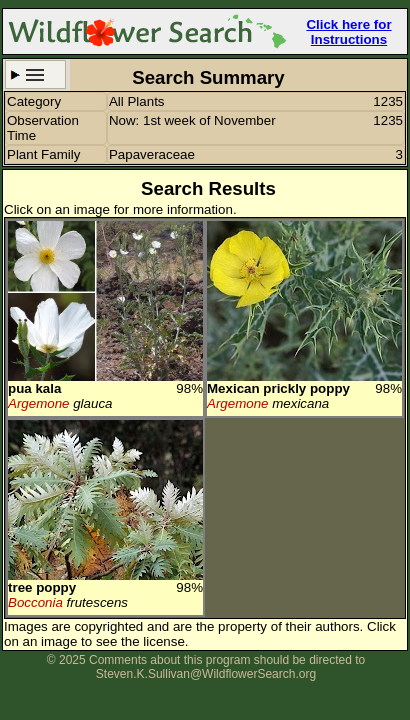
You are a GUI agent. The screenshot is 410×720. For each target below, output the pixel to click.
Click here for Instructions (348, 32)
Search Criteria (35, 74)
